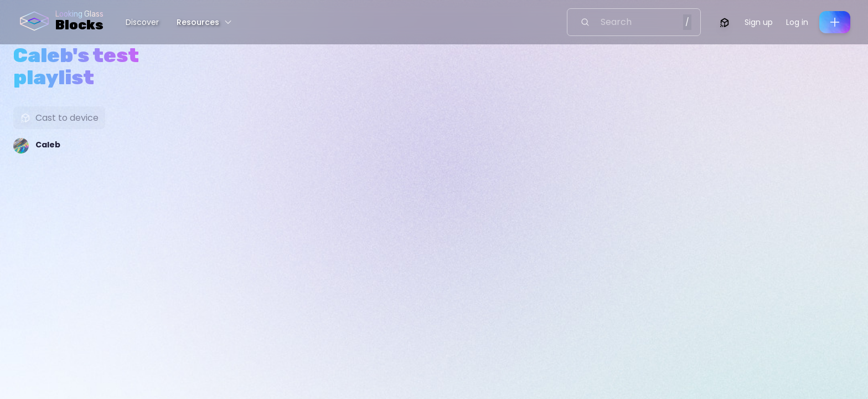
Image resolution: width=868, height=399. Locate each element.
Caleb (48, 145)
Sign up (759, 22)
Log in (797, 22)
